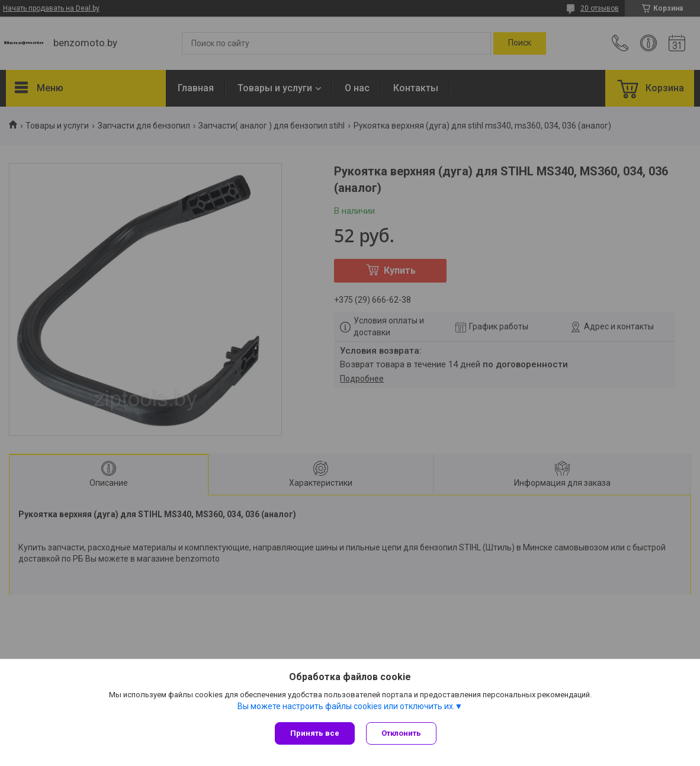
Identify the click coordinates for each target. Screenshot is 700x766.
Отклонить (402, 733)
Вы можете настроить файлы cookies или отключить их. (346, 706)
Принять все (315, 733)
